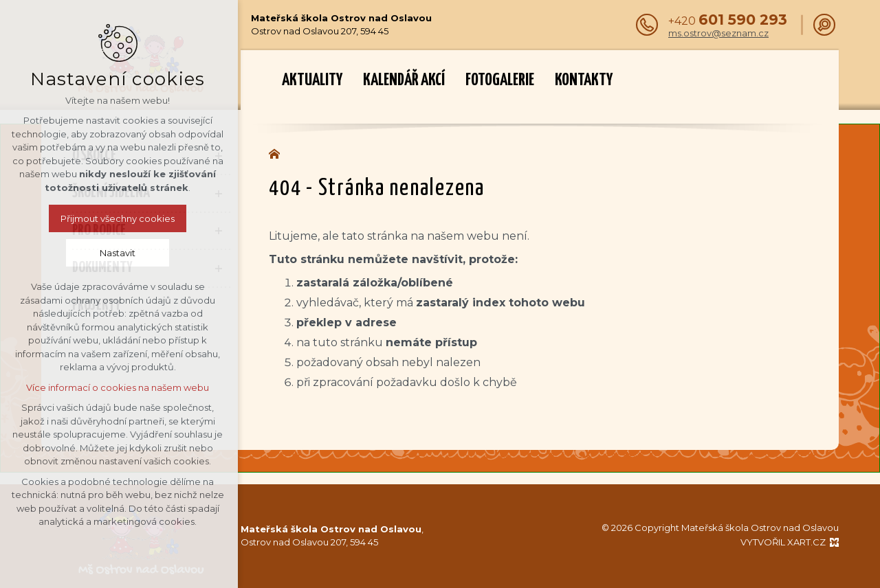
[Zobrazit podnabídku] (219, 156)
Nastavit (69, 253)
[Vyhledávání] (824, 25)
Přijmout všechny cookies (69, 218)
